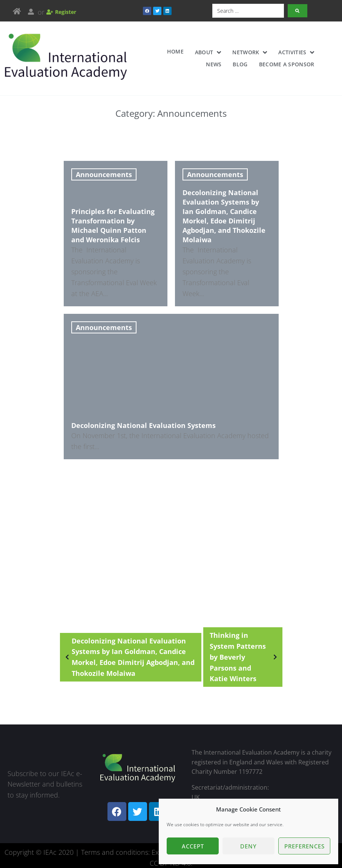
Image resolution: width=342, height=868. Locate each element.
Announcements (104, 174)
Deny (248, 846)
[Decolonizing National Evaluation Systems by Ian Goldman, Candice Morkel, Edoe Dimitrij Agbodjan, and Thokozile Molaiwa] (227, 232)
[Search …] (248, 11)
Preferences (304, 846)
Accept (193, 846)
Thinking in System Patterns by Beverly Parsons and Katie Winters (245, 646)
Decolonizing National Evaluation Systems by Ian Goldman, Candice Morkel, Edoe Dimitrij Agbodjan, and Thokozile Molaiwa (129, 646)
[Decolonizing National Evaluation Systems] (171, 381)
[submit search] (298, 11)
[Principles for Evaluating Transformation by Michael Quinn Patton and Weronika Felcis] (116, 232)
